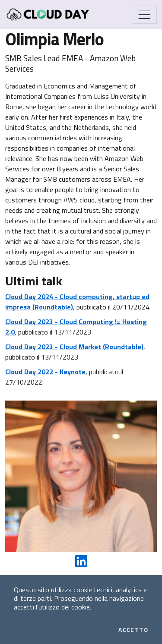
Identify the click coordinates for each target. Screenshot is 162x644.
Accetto (133, 630)
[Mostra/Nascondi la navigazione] (144, 15)
